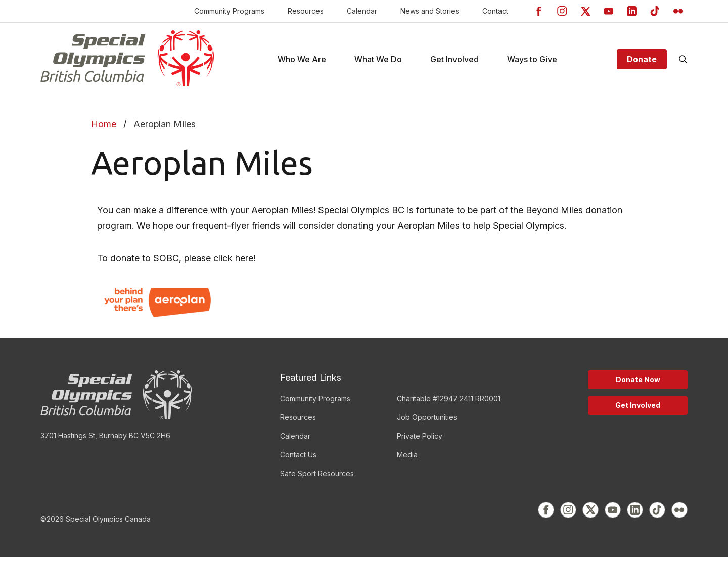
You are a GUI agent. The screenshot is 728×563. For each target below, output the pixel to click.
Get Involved (638, 411)
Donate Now (638, 385)
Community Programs (229, 11)
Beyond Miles (554, 216)
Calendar (362, 11)
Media (407, 460)
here (244, 264)
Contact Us (298, 460)
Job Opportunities (427, 423)
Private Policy (420, 441)
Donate (642, 62)
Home (104, 130)
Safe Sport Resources (317, 479)
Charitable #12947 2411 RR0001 (449, 404)
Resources (306, 11)
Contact (495, 11)
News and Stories (430, 11)
